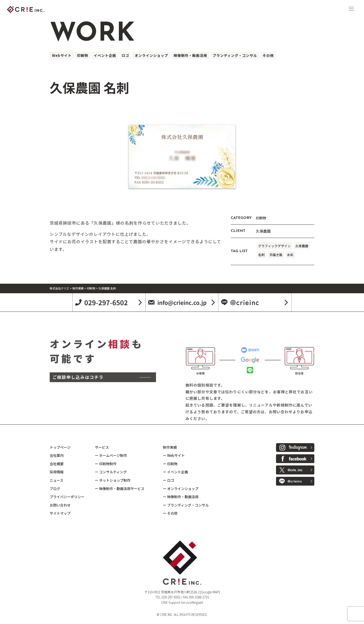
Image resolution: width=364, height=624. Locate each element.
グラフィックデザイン (274, 246)
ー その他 (170, 513)
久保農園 (302, 246)
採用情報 (57, 472)
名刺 (261, 255)
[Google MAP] (210, 592)
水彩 (290, 255)
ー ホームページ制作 (111, 455)
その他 (268, 55)
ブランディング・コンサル (235, 55)
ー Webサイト (174, 455)
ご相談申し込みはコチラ (78, 416)
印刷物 (83, 55)
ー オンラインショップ (181, 489)
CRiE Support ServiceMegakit (182, 602)
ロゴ (125, 55)
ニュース (57, 480)
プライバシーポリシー (67, 497)
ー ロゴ (169, 480)
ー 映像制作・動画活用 (181, 497)
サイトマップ (60, 513)
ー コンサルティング (111, 472)
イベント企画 (105, 55)
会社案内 (57, 455)
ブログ (55, 489)
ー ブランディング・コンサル (186, 505)
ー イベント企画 (175, 472)
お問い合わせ (60, 505)
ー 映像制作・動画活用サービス (120, 489)
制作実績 (170, 447)
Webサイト (62, 55)
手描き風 (276, 255)
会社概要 (57, 464)
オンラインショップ (151, 55)
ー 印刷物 (170, 464)
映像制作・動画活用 (190, 55)
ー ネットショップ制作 (113, 480)
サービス (102, 447)
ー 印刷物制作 (106, 464)
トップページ (60, 447)
